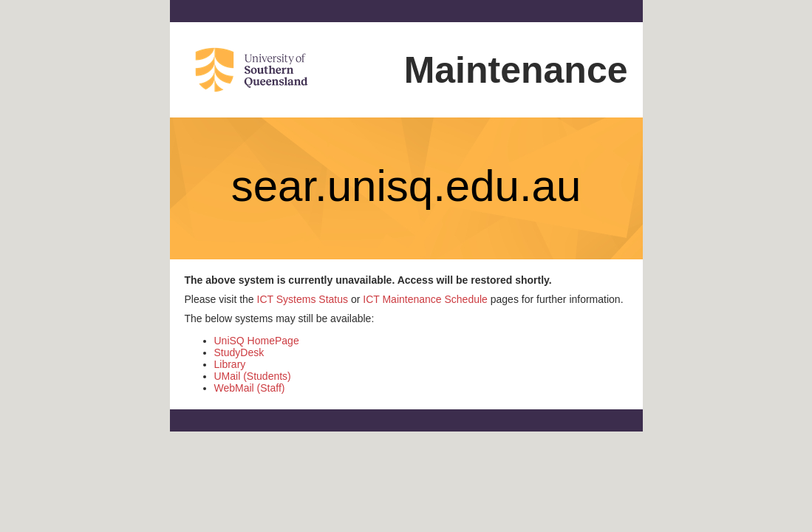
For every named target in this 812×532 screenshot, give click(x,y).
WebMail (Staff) (250, 388)
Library (230, 364)
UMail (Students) (253, 376)
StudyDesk (239, 352)
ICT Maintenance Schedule (425, 299)
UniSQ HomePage (257, 341)
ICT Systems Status (303, 299)
